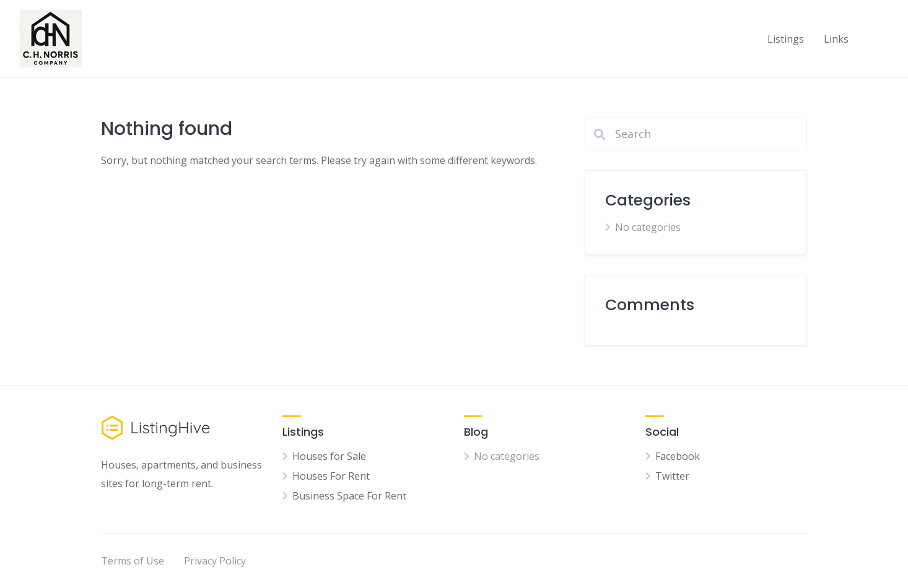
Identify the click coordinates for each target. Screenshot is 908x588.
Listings (786, 39)
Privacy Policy (215, 561)
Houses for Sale (329, 456)
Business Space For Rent (349, 496)
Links (836, 39)
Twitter (672, 476)
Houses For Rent (331, 476)
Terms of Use (133, 561)
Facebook (678, 456)
